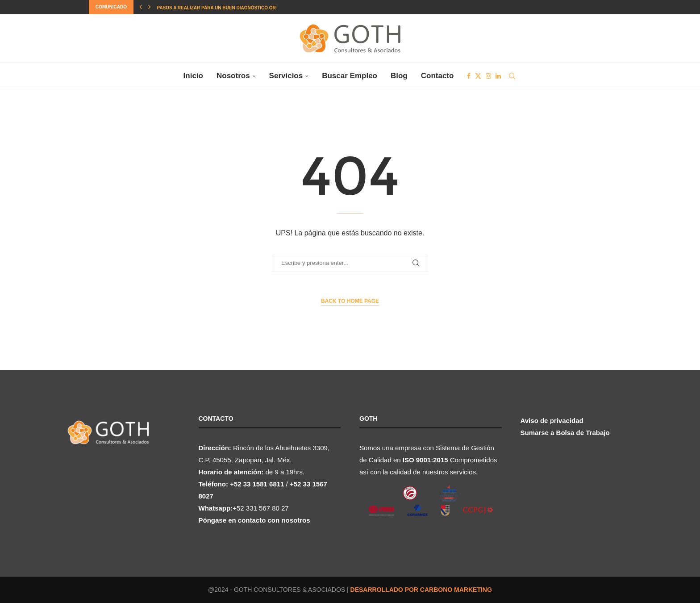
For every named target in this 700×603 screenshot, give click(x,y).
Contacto (437, 76)
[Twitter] (478, 76)
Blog (399, 76)
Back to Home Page (350, 301)
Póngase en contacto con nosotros (254, 520)
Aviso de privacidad (552, 421)
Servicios (286, 76)
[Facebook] (469, 76)
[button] (141, 7)
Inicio (193, 76)
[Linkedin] (498, 76)
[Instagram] (488, 76)
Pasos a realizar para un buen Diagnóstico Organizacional (233, 8)
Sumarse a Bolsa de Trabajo (565, 433)
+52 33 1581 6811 (257, 484)
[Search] (512, 76)
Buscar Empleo (350, 76)
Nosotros (233, 76)
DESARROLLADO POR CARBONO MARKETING (421, 590)
